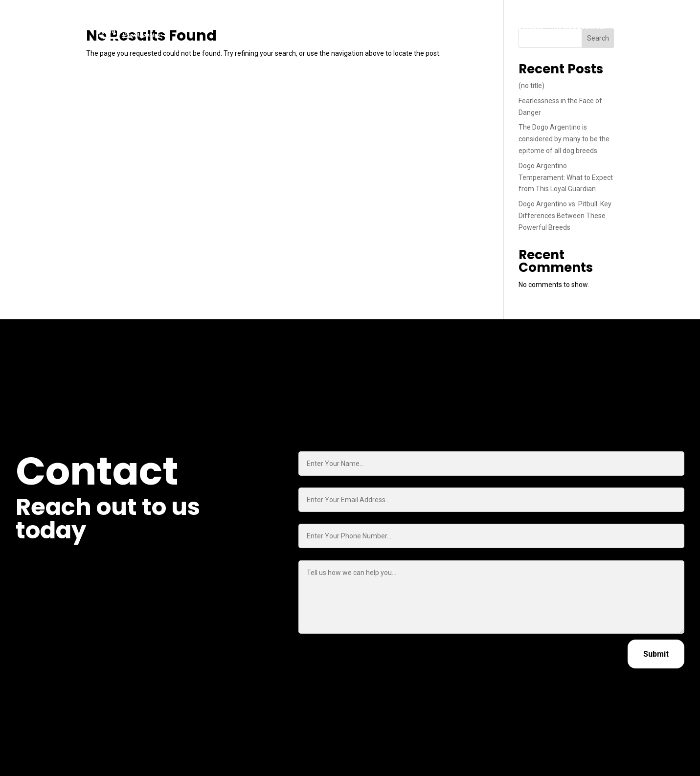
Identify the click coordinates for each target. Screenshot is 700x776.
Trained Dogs (339, 26)
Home (259, 26)
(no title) (531, 86)
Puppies (293, 26)
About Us (433, 26)
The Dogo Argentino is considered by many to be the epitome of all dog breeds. (564, 139)
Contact (530, 26)
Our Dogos (390, 26)
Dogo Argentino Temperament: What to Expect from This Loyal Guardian (566, 177)
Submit (656, 654)
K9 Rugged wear (580, 26)
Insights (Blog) (482, 26)
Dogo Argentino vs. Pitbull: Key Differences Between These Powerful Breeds (565, 216)
